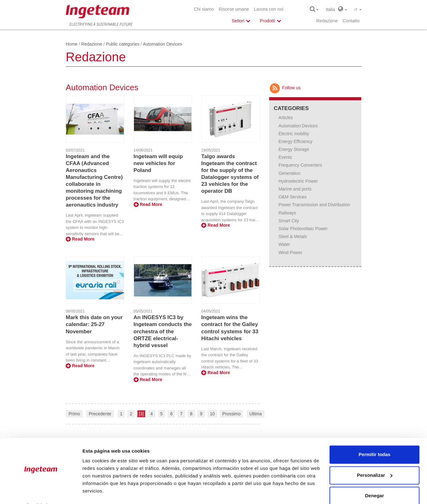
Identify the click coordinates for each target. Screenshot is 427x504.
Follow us (285, 88)
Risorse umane (234, 9)
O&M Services (293, 197)
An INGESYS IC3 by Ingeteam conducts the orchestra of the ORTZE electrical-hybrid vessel (163, 331)
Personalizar (375, 458)
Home (72, 44)
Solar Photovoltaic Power (303, 229)
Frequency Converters (300, 165)
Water (284, 244)
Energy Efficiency (296, 141)
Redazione (327, 21)
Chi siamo (204, 9)
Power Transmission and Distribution (314, 205)
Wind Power (290, 252)
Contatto (351, 21)
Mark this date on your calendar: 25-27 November (94, 324)
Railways (287, 213)
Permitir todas (375, 438)
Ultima (256, 414)
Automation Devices (298, 126)
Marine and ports (295, 189)
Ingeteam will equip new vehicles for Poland (158, 163)
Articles (286, 118)
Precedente (100, 414)
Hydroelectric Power (298, 181)
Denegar (374, 479)
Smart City (289, 221)
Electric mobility (294, 134)
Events (285, 157)
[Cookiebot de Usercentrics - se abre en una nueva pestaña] (41, 492)
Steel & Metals (293, 236)
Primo (74, 414)
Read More (80, 239)
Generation (289, 173)
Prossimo (231, 414)
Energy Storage (294, 149)
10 (213, 414)
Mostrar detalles (101, 492)
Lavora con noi (269, 9)
